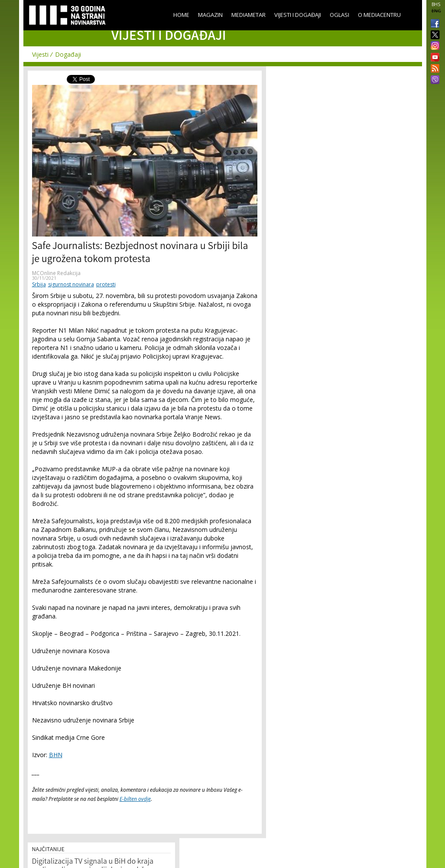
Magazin (210, 15)
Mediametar (248, 15)
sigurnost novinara (71, 284)
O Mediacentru (379, 15)
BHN (56, 755)
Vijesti (40, 54)
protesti (106, 284)
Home (181, 15)
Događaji (68, 54)
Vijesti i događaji (298, 15)
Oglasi (339, 15)
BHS (436, 4)
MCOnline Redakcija (56, 273)
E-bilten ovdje (135, 799)
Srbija (39, 284)
